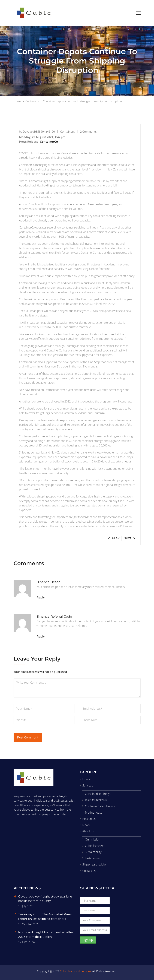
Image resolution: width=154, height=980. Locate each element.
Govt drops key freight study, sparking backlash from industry (45, 899)
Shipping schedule (94, 864)
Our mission (93, 839)
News (86, 825)
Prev (114, 538)
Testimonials (93, 858)
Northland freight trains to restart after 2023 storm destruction (46, 935)
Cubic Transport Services (76, 971)
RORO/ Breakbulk (96, 800)
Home (86, 779)
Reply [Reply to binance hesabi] (41, 597)
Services (88, 785)
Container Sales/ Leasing (100, 806)
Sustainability (93, 852)
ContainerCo (49, 142)
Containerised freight (98, 794)
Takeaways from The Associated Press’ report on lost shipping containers (45, 917)
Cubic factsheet (95, 846)
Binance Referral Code (54, 617)
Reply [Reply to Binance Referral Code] (41, 637)
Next (129, 538)
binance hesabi (49, 582)
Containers (67, 132)
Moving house (94, 813)
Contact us (89, 871)
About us (88, 831)
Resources (89, 819)
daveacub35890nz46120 (39, 132)
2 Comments (88, 132)
